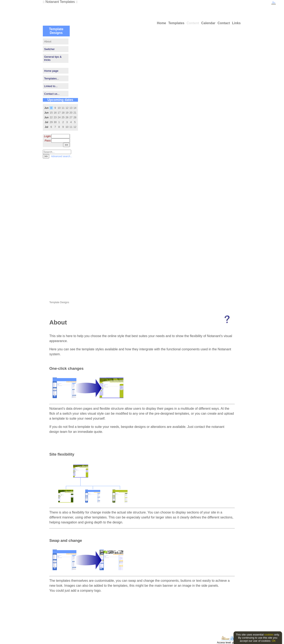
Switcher (49, 49)
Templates (176, 23)
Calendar (208, 23)
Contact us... (52, 94)
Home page (51, 71)
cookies (269, 635)
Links (236, 23)
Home (162, 23)
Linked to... (51, 86)
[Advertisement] (55, 224)
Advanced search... (62, 156)
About (48, 41)
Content (193, 23)
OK (274, 641)
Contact (224, 23)
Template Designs (56, 31)
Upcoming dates (60, 100)
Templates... (52, 78)
